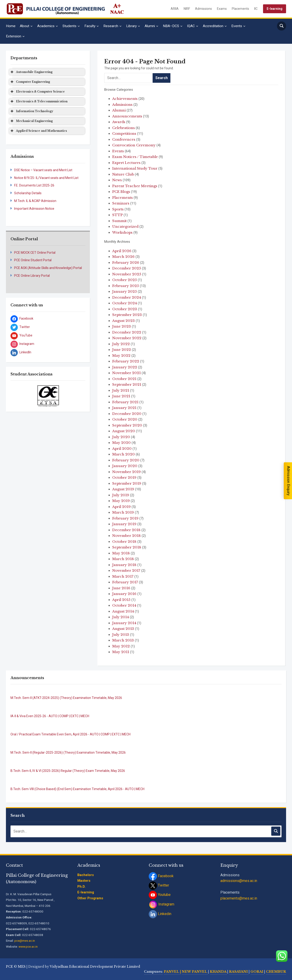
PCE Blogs (121, 192)
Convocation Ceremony (134, 145)
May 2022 (121, 356)
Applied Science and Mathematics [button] (38, 131)
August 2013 (123, 629)
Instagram (162, 904)
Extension (14, 36)
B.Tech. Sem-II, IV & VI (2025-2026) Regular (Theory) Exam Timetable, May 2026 (68, 771)
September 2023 (127, 315)
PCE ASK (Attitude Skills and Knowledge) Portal (48, 268)
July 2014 (121, 617)
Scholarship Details (28, 193)
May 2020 (121, 443)
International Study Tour (135, 168)
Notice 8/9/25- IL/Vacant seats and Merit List (46, 178)
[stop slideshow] (48, 404)
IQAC (191, 26)
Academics (46, 26)
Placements (240, 9)
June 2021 (121, 396)
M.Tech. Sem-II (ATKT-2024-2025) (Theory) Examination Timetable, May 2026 (66, 698)
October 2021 (124, 379)
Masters (84, 881)
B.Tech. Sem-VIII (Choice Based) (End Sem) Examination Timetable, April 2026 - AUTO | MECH (77, 789)
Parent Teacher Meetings (135, 186)
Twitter (159, 885)
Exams (222, 9)
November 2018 (126, 536)
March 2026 (123, 257)
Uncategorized (125, 226)
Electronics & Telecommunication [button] (39, 101)
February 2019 (125, 518)
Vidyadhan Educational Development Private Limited (95, 967)
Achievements (125, 99)
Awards (119, 122)
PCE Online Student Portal (33, 260)
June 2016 (121, 588)
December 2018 (126, 530)
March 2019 (123, 512)
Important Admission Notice (34, 209)
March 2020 (124, 454)
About (25, 26)
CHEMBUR (276, 972)
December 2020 (127, 414)
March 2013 (123, 640)
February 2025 (126, 286)
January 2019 (124, 524)
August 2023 (124, 321)
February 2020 (126, 460)
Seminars (121, 203)
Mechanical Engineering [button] (31, 121)
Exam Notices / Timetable (135, 157)
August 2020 (124, 431)
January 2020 (125, 466)
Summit (119, 221)
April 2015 (121, 600)
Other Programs (90, 898)
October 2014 (124, 605)
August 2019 (123, 489)
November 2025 (127, 274)
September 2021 (127, 384)
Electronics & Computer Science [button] (37, 92)
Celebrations (124, 128)
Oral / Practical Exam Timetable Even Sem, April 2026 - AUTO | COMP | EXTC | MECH (70, 734)
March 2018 (123, 559)
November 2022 (127, 338)
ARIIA (175, 9)
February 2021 (125, 402)
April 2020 (122, 449)
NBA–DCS (171, 26)
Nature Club (123, 174)
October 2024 (125, 303)
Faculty (90, 26)
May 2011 (121, 652)
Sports (118, 209)
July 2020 (121, 437)
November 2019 (126, 472)
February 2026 (126, 262)
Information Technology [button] (31, 111)
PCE (9, 967)
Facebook (161, 876)
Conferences (124, 139)
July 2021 (121, 390)
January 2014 (124, 623)
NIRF (187, 9)
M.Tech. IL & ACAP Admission (35, 201)
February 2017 (125, 582)
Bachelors (86, 875)
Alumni (150, 26)
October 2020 (125, 419)
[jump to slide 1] (40, 401)
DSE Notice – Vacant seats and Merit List (43, 170)
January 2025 (125, 291)
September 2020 (127, 425)
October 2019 (124, 477)
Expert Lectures (126, 163)
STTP (117, 215)
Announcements (127, 116)
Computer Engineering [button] (30, 82)
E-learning (275, 9)
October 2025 (125, 280)
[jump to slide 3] (50, 401)
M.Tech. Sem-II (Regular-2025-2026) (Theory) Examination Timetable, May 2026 (68, 752)
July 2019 (121, 495)
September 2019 (127, 483)
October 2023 (125, 309)
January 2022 (125, 367)
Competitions (124, 133)
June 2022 (122, 350)
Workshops (122, 232)
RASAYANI (239, 972)
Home (11, 26)
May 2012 (121, 646)
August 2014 (123, 611)
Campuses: (153, 972)
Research (111, 26)
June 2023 (122, 326)
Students (69, 26)
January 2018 (124, 565)
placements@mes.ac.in (239, 898)
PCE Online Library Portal (32, 276)
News (117, 180)
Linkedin (160, 914)
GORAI (257, 972)
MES (22, 967)
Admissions (203, 9)
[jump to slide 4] (55, 401)
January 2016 (124, 594)
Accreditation (213, 26)
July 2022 (121, 344)
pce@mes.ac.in (25, 941)
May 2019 (121, 501)
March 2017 (123, 576)
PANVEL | (172, 972)
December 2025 (127, 268)
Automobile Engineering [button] (31, 72)
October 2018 (124, 542)
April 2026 (122, 251)
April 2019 (121, 507)
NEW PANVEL (195, 972)
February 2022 (126, 361)
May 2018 (121, 553)
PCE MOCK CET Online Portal (35, 253)
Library (131, 26)
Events (237, 26)
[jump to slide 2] (45, 401)
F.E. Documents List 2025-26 (34, 185)
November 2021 (126, 373)
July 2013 (121, 635)
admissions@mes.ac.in (239, 881)
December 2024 (127, 297)
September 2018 (127, 547)
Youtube (160, 895)
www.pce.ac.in (28, 946)
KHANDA (219, 972)
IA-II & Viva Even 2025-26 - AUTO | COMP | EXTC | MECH (50, 716)
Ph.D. (81, 887)
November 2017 (126, 570)
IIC (256, 9)
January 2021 (124, 408)
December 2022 (127, 332)
